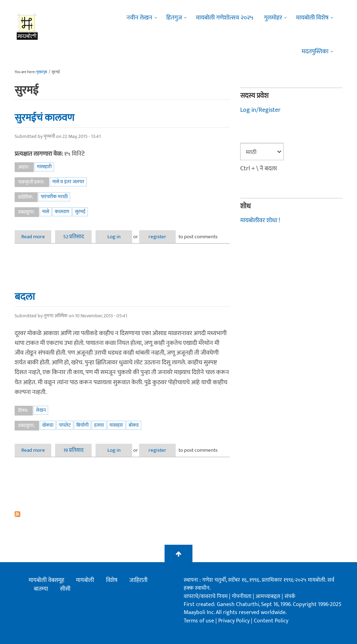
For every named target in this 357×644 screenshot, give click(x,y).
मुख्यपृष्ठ (42, 72)
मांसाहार (116, 425)
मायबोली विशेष (312, 18)
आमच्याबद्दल (269, 596)
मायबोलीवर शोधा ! (260, 220)
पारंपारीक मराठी (54, 197)
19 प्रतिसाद (74, 450)
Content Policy (271, 621)
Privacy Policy (235, 621)
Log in (114, 237)
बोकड (134, 425)
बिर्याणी (82, 425)
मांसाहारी (44, 167)
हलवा (99, 425)
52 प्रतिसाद (74, 237)
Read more (36, 237)
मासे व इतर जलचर (68, 182)
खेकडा (48, 425)
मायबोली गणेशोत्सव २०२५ (225, 18)
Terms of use (199, 621)
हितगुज (174, 18)
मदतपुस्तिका (315, 52)
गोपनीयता (242, 596)
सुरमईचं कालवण (44, 118)
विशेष (112, 580)
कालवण (62, 212)
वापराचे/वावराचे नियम (206, 596)
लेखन (41, 410)
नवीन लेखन (139, 18)
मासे (46, 212)
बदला (25, 297)
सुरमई (80, 212)
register (157, 237)
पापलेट (65, 425)
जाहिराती (138, 580)
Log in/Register (260, 110)
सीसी (65, 589)
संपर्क (290, 596)
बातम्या (41, 589)
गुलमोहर (273, 18)
